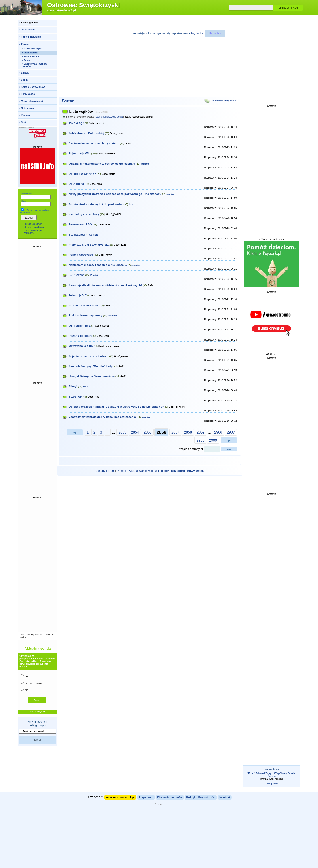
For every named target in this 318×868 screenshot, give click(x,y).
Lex (131, 204)
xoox (86, 386)
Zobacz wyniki (37, 712)
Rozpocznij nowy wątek (220, 101)
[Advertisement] (38, 314)
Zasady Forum (105, 471)
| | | (150, 471)
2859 (201, 432)
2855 (148, 432)
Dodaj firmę (272, 784)
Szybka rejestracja (33, 224)
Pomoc (121, 471)
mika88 (145, 164)
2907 (231, 432)
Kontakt (225, 797)
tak (24, 676)
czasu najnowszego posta (109, 117)
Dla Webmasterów (170, 797)
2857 (175, 432)
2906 (218, 432)
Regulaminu (197, 33)
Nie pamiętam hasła (34, 227)
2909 (213, 440)
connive (170, 194)
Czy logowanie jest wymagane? (33, 232)
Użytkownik (26, 194)
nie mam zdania (31, 683)
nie (24, 690)
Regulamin (146, 797)
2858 (188, 432)
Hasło (24, 201)
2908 (200, 440)
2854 (135, 432)
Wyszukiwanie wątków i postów (149, 471)
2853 (122, 432)
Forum (68, 101)
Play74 (94, 275)
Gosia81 (94, 235)
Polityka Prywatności (201, 797)
